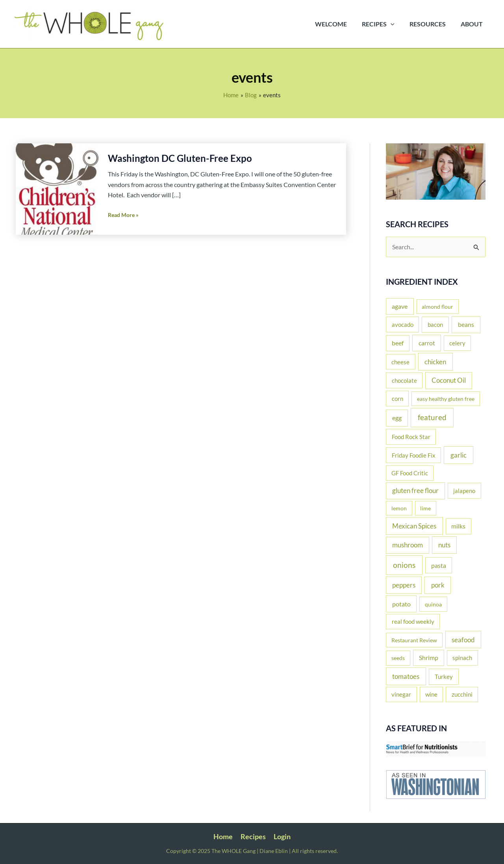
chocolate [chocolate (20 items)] (404, 380)
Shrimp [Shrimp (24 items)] (429, 658)
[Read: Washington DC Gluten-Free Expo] (57, 188)
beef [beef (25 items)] (398, 343)
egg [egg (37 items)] (397, 418)
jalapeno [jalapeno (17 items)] (464, 491)
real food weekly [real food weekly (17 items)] (413, 622)
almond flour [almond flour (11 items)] (437, 307)
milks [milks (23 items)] (458, 526)
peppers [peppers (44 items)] (404, 585)
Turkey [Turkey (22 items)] (444, 677)
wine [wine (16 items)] (431, 695)
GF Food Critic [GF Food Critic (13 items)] (410, 473)
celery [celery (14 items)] (457, 343)
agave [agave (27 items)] (400, 306)
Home (224, 836)
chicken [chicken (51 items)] (435, 362)
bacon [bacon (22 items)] (435, 324)
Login (281, 836)
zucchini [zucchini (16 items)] (462, 695)
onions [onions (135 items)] (404, 565)
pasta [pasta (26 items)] (439, 565)
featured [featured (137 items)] (432, 418)
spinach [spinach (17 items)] (462, 658)
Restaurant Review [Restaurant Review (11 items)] (414, 640)
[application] (397, 24)
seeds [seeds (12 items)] (398, 658)
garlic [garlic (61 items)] (459, 455)
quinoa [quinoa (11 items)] (433, 604)
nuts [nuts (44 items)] (444, 545)
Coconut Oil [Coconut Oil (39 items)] (449, 380)
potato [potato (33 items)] (401, 604)
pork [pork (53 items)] (438, 585)
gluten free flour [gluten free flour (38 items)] (415, 491)
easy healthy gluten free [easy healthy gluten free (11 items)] (446, 399)
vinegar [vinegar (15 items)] (401, 695)
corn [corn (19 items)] (397, 399)
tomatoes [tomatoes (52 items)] (406, 676)
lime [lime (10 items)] (425, 508)
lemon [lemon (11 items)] (399, 508)
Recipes (253, 836)
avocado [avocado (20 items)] (403, 324)
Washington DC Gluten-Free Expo (180, 158)
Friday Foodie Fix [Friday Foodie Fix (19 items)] (414, 455)
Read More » (123, 215)
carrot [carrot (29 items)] (427, 343)
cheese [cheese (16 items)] (400, 362)
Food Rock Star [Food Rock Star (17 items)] (411, 437)
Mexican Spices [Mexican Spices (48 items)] (414, 526)
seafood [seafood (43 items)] (463, 640)
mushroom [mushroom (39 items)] (408, 545)
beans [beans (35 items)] (466, 324)
